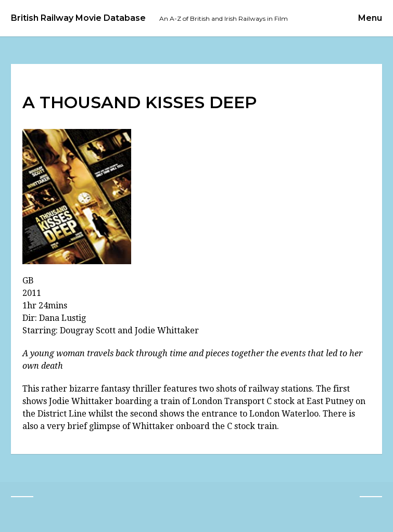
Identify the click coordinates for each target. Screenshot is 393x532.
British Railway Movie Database (78, 18)
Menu (370, 18)
